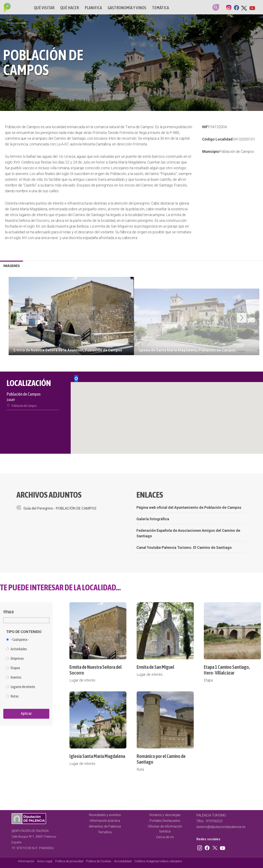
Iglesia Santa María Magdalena (97, 756)
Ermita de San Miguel (155, 667)
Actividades (19, 649)
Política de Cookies (99, 861)
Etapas (15, 668)
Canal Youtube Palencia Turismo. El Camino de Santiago (184, 547)
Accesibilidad (123, 861)
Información (26, 861)
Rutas (15, 696)
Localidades (21, 23)
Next (242, 318)
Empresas (17, 658)
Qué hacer (70, 8)
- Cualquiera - (20, 640)
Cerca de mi (44, 20)
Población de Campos (236, 151)
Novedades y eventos (105, 815)
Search (216, 7)
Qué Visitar (44, 8)
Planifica (93, 8)
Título (9, 612)
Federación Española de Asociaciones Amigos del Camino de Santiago (188, 533)
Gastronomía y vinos (127, 8)
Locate (76, 379)
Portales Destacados (165, 821)
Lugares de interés (23, 687)
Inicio (9, 23)
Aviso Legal (45, 861)
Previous (21, 318)
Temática (160, 8)
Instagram (229, 7)
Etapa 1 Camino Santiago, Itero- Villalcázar (227, 670)
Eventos (16, 677)
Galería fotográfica (153, 519)
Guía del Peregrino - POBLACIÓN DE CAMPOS (60, 508)
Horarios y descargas (165, 815)
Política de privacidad (69, 861)
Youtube (252, 7)
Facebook (236, 7)
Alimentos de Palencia (105, 826)
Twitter (244, 7)
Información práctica (105, 821)
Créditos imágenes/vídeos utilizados (158, 861)
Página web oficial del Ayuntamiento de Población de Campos (189, 507)
